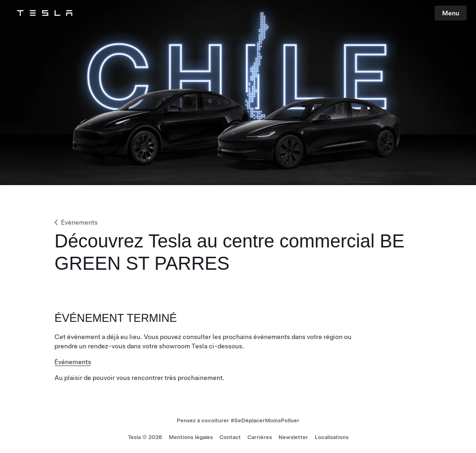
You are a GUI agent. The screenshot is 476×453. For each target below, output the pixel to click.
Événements (75, 222)
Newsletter (293, 437)
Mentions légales (191, 437)
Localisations (332, 437)
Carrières (260, 437)
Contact (230, 437)
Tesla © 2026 (145, 437)
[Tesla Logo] (45, 13)
